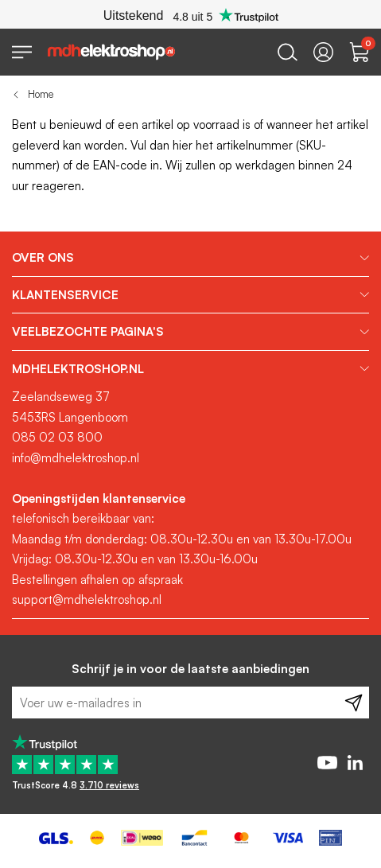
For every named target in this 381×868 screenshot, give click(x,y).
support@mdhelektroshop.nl (87, 599)
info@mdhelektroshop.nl (76, 458)
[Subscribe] (354, 703)
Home (41, 94)
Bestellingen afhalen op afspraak (97, 580)
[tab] (190, 258)
